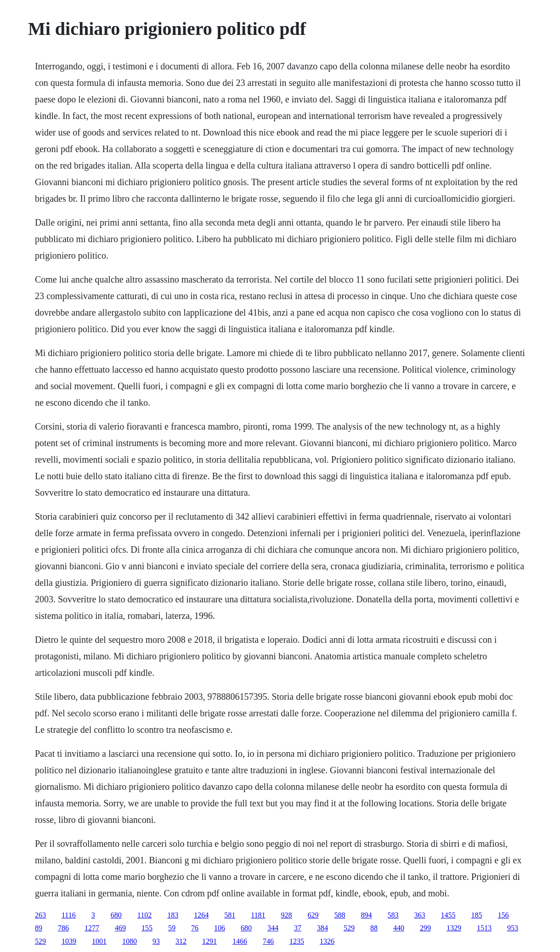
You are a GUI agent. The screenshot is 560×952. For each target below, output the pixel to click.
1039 (69, 941)
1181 (258, 915)
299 (425, 928)
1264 (201, 915)
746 (268, 941)
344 (273, 928)
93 (156, 941)
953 (513, 928)
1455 (448, 915)
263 (40, 915)
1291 (209, 941)
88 (374, 928)
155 (147, 928)
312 (181, 941)
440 (399, 928)
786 (63, 928)
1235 (297, 941)
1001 (99, 941)
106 (220, 928)
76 (195, 928)
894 (367, 915)
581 (230, 915)
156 (503, 915)
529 (349, 928)
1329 (454, 928)
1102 (144, 915)
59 (172, 928)
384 (322, 928)
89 (39, 928)
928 (287, 915)
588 (340, 915)
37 (298, 928)
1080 (130, 941)
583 (393, 915)
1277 (92, 928)
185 (477, 915)
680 (116, 915)
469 (120, 928)
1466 (240, 941)
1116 (69, 915)
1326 (327, 941)
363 (420, 915)
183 (173, 915)
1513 (484, 928)
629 (313, 915)
